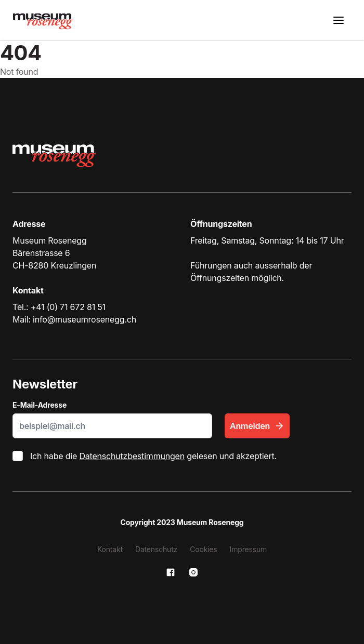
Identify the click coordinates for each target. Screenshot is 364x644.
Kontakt (110, 549)
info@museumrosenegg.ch (84, 319)
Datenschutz (156, 549)
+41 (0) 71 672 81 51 (68, 307)
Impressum (249, 549)
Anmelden (257, 426)
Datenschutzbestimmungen (132, 456)
